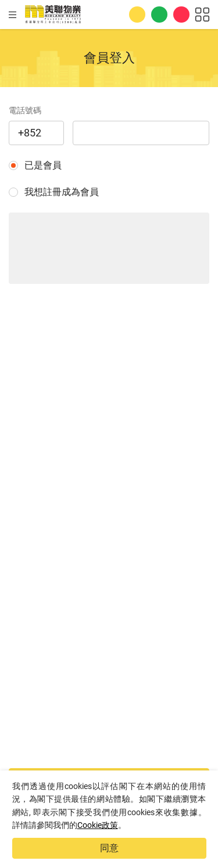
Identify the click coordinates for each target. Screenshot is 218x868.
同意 (109, 848)
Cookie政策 (98, 825)
